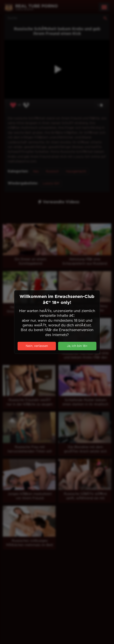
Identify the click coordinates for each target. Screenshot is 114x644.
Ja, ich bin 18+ (77, 346)
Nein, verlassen (37, 346)
